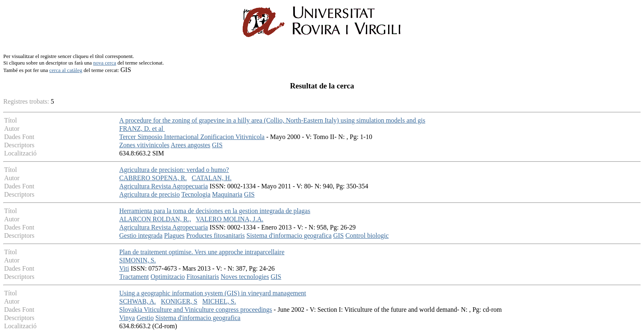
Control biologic (367, 235)
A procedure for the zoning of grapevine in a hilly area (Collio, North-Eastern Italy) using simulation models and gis (272, 120)
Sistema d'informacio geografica (289, 235)
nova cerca (105, 63)
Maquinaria (227, 194)
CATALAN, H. (212, 178)
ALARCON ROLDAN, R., (155, 219)
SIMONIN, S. (137, 260)
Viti (124, 268)
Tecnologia (196, 194)
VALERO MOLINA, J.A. (230, 219)
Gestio (145, 318)
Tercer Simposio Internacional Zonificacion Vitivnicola (192, 137)
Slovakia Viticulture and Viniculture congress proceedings (195, 310)
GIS (217, 145)
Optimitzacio (168, 277)
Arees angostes (191, 145)
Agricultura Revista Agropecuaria (163, 186)
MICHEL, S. (219, 301)
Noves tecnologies (245, 277)
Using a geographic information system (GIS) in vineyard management (213, 293)
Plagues (175, 235)
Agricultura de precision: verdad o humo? (174, 170)
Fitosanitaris (203, 277)
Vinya (127, 318)
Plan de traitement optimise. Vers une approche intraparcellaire (202, 252)
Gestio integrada (141, 235)
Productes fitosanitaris (215, 235)
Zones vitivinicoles (144, 145)
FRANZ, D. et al (142, 129)
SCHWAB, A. (137, 301)
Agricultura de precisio (149, 194)
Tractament (134, 277)
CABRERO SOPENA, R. (153, 178)
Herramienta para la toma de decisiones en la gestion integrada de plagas (215, 211)
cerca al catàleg (66, 70)
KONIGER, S (179, 301)
